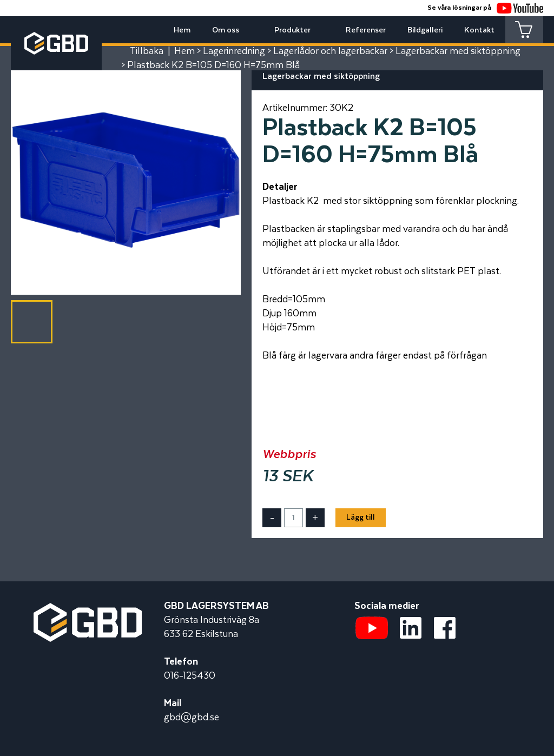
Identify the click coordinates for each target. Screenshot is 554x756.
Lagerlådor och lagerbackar (330, 51)
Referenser (366, 30)
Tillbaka (147, 51)
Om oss (226, 30)
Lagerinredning (234, 51)
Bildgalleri (425, 30)
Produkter (292, 30)
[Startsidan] (88, 610)
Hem (182, 30)
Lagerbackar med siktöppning (458, 51)
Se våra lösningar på (485, 8)
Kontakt (479, 30)
